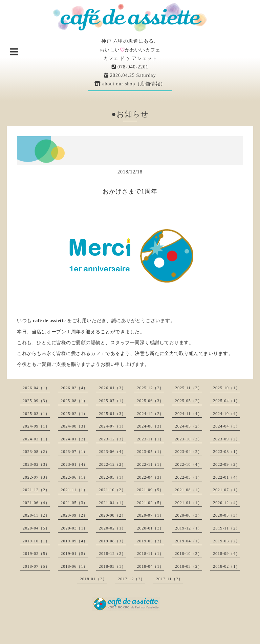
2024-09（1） (36, 426)
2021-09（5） (150, 490)
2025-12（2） (150, 388)
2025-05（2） (189, 401)
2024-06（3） (150, 426)
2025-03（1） (36, 414)
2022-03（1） (189, 477)
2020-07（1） (150, 515)
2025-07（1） (112, 401)
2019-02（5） (36, 554)
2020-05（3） (226, 515)
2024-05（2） (189, 426)
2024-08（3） (74, 426)
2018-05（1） (112, 566)
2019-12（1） (189, 528)
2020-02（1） (112, 528)
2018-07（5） (36, 566)
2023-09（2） (226, 439)
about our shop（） (130, 84)
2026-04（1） (36, 388)
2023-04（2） (189, 452)
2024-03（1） (36, 439)
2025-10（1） (226, 388)
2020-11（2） (36, 515)
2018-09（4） (226, 554)
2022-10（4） (189, 464)
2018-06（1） (74, 566)
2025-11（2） (189, 388)
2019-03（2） (226, 541)
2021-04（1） (112, 503)
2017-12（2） (131, 579)
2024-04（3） (226, 426)
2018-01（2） (93, 579)
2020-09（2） (74, 515)
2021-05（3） (74, 503)
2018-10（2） (189, 554)
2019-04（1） (189, 541)
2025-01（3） (112, 414)
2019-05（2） (150, 541)
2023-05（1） (150, 452)
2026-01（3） (112, 388)
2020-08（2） (112, 515)
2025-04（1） (226, 401)
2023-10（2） (189, 439)
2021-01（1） (189, 503)
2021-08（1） (189, 490)
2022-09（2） (226, 464)
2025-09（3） (36, 401)
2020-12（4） (226, 503)
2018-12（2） (112, 554)
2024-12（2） (150, 414)
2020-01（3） (150, 528)
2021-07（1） (226, 490)
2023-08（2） (36, 452)
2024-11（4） (189, 414)
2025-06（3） (150, 401)
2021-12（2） (36, 490)
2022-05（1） (112, 477)
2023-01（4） (74, 464)
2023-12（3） (112, 439)
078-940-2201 (130, 67)
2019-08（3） (112, 541)
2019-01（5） (74, 554)
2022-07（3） (36, 477)
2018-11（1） (150, 554)
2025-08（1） (74, 401)
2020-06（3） (189, 515)
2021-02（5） (150, 503)
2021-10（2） (112, 490)
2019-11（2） (226, 528)
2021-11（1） (74, 490)
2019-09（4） (74, 541)
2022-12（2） (112, 464)
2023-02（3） (36, 464)
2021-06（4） (36, 503)
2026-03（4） (74, 388)
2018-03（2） (189, 566)
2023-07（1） (74, 452)
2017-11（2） (170, 579)
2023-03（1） (226, 452)
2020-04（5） (36, 528)
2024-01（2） (74, 439)
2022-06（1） (74, 477)
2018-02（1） (226, 566)
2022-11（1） (150, 464)
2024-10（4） (226, 414)
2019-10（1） (36, 541)
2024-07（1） (112, 426)
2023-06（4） (112, 452)
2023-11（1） (150, 439)
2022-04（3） (150, 477)
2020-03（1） (74, 528)
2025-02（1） (74, 414)
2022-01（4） (226, 477)
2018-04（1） (150, 566)
